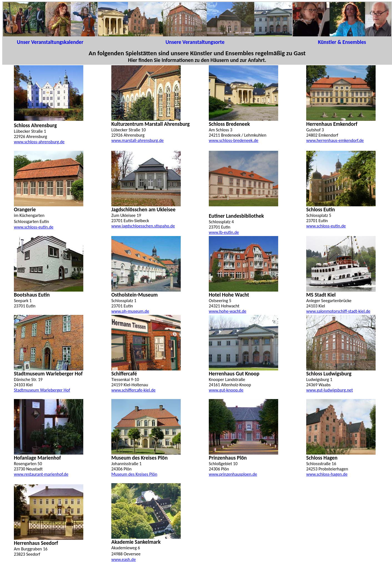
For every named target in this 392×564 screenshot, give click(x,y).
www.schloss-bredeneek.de (234, 140)
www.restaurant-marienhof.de (41, 474)
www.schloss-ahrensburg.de (39, 142)
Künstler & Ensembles (342, 42)
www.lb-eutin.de (224, 232)
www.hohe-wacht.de (228, 311)
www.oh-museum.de (130, 311)
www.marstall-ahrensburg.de (138, 140)
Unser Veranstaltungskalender (50, 42)
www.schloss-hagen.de (327, 474)
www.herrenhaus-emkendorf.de (335, 140)
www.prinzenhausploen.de (233, 474)
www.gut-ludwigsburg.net (330, 390)
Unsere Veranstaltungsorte (195, 42)
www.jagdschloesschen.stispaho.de (143, 226)
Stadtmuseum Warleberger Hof (42, 390)
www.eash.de (124, 559)
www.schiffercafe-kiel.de (133, 390)
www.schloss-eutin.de (326, 226)
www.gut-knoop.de (226, 390)
